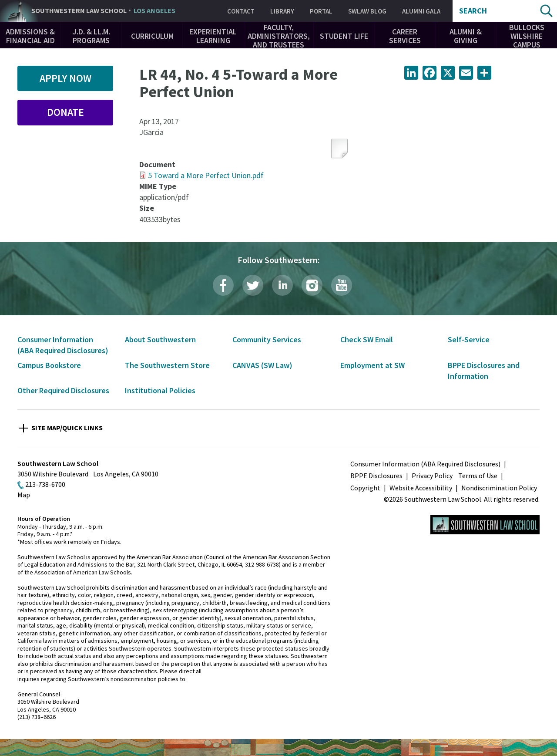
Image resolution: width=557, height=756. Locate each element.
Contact (241, 11)
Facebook (223, 285)
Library (282, 11)
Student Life (344, 36)
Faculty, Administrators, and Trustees (279, 36)
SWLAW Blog (367, 11)
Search (473, 11)
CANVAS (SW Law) (262, 365)
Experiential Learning (213, 36)
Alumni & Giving (466, 36)
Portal (321, 11)
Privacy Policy (432, 476)
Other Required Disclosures (63, 390)
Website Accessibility (421, 488)
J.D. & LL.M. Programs (91, 36)
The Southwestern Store (167, 365)
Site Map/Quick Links (67, 428)
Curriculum (152, 36)
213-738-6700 (45, 484)
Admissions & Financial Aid (30, 36)
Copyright (365, 488)
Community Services (267, 339)
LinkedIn (282, 285)
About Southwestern (160, 339)
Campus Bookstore (49, 365)
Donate (65, 112)
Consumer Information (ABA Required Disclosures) (425, 464)
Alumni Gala (421, 11)
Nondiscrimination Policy (499, 488)
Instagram (312, 285)
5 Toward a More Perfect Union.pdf (206, 175)
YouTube (342, 285)
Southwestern (103, 11)
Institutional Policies (160, 390)
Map (24, 495)
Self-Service (469, 339)
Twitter (253, 285)
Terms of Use (478, 476)
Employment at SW (372, 365)
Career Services (405, 36)
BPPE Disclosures (376, 476)
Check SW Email (367, 339)
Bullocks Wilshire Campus (527, 36)
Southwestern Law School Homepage (485, 525)
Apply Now (65, 78)
